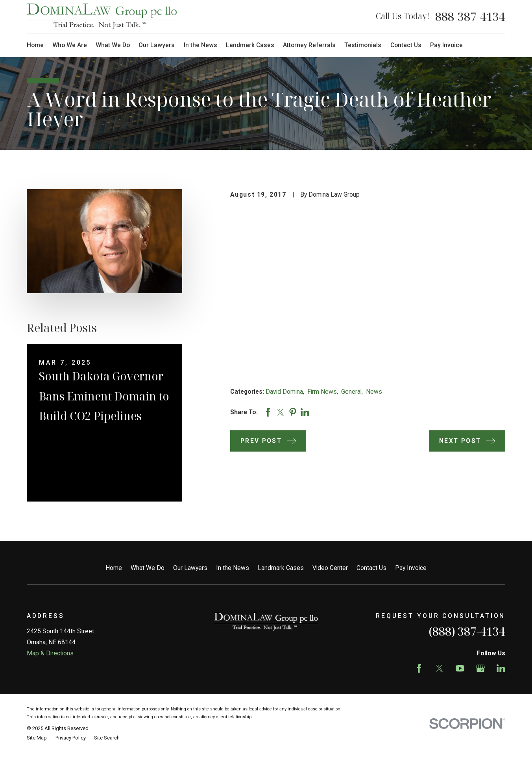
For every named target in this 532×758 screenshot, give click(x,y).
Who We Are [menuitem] (70, 45)
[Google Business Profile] (480, 668)
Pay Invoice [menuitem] (446, 45)
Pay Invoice (411, 568)
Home (114, 568)
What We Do (148, 568)
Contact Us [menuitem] (406, 45)
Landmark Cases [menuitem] (250, 45)
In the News (233, 568)
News (374, 392)
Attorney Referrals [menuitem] (309, 45)
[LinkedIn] (501, 668)
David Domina (284, 392)
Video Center (330, 568)
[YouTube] (460, 668)
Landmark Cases (281, 568)
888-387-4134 (470, 17)
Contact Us (371, 568)
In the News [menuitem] (200, 45)
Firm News (322, 392)
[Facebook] (419, 668)
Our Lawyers (190, 568)
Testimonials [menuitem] (363, 45)
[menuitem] (37, 738)
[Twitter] (440, 668)
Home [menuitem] (35, 45)
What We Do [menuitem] (113, 45)
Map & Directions (50, 653)
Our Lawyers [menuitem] (157, 45)
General (351, 392)
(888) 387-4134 (467, 631)
